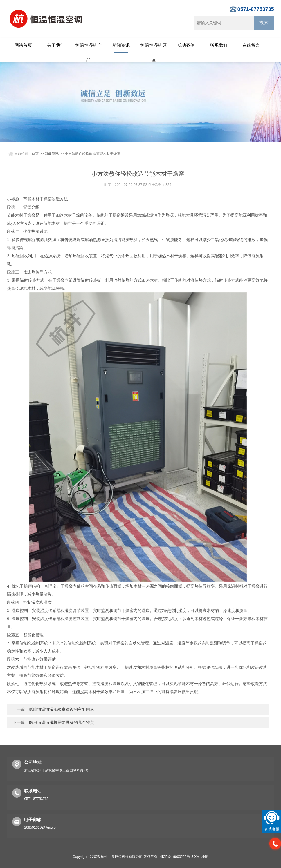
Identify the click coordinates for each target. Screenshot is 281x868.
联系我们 (219, 45)
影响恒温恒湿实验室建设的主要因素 (62, 709)
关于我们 (56, 45)
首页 (35, 154)
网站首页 (23, 45)
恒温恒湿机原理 (154, 48)
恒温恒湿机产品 (89, 48)
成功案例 (186, 45)
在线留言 (251, 45)
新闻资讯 (121, 45)
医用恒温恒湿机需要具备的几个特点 (62, 722)
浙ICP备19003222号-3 (176, 857)
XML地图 (201, 857)
